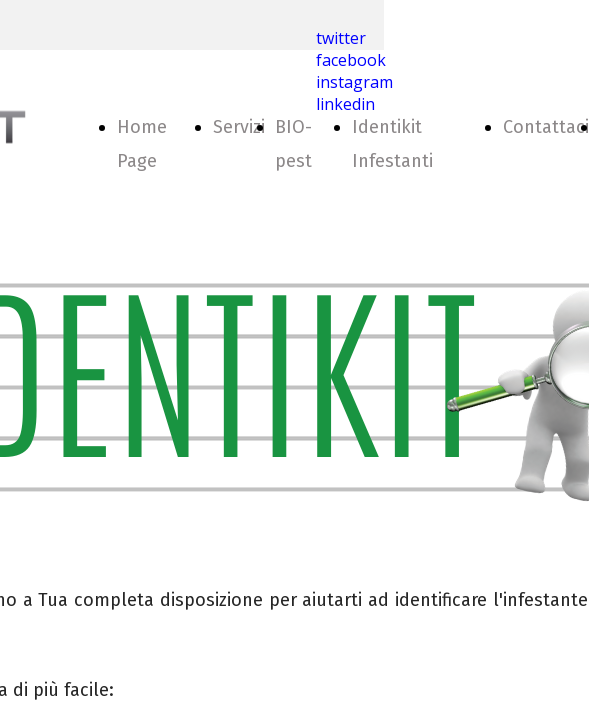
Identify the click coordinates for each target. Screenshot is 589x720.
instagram (354, 82)
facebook (351, 60)
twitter (341, 38)
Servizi (239, 127)
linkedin (345, 104)
